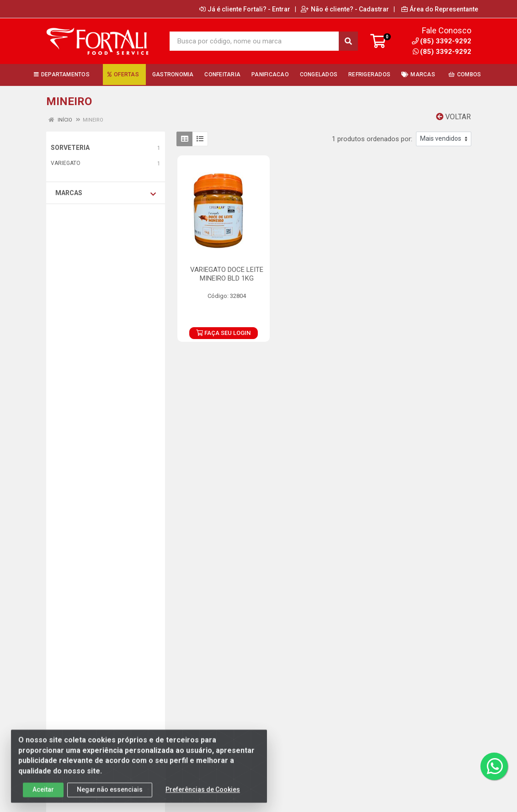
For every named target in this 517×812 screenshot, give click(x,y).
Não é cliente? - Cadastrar (345, 9)
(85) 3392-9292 (442, 52)
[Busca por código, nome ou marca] (255, 41)
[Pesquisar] (348, 41)
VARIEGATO (66, 163)
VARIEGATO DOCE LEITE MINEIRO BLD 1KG (227, 274)
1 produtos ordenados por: (372, 139)
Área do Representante (440, 9)
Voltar (453, 117)
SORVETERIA (70, 148)
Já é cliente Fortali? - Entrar (245, 9)
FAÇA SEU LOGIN (223, 333)
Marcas (106, 193)
